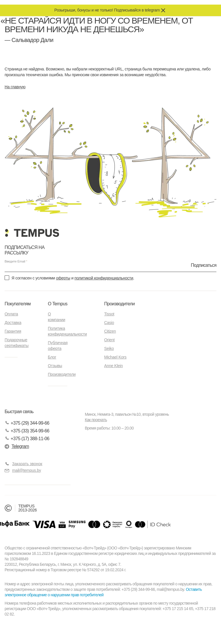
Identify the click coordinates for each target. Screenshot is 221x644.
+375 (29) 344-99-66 (27, 423)
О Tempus (58, 304)
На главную (15, 87)
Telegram (17, 446)
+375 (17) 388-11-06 (27, 439)
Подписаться (204, 265)
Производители (62, 374)
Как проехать (96, 420)
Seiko (109, 348)
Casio (109, 323)
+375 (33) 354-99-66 (27, 431)
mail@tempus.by (23, 470)
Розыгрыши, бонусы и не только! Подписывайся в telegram (107, 10)
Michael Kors (115, 357)
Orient (109, 340)
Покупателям (18, 304)
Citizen (110, 331)
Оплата (11, 314)
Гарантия (13, 331)
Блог (52, 357)
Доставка (13, 323)
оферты (63, 278)
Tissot (109, 314)
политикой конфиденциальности (104, 278)
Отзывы (55, 366)
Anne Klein (114, 366)
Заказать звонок (27, 464)
